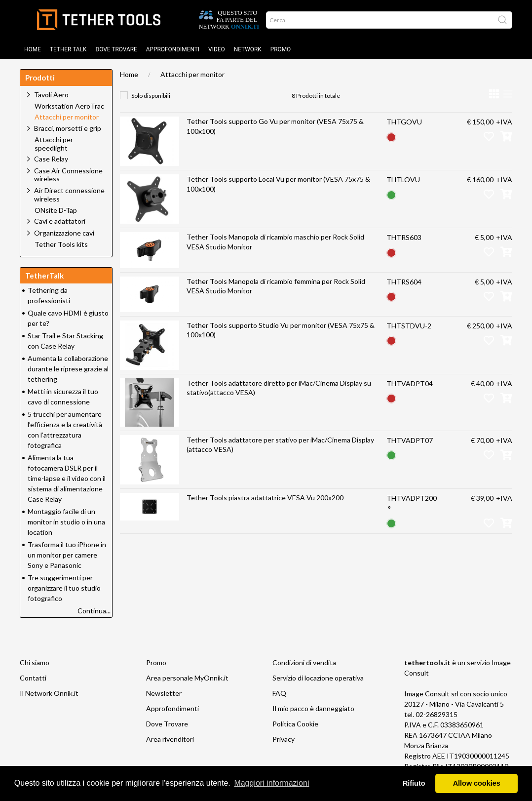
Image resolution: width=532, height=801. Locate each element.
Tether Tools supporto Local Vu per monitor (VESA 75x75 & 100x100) (278, 184)
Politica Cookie (295, 724)
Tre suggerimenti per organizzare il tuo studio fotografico (64, 588)
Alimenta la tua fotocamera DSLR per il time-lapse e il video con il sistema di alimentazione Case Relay (67, 478)
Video (217, 49)
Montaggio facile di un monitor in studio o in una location (66, 522)
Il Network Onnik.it (49, 693)
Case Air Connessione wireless (68, 175)
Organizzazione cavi (64, 233)
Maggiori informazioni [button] (271, 783)
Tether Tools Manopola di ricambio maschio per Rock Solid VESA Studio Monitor (275, 242)
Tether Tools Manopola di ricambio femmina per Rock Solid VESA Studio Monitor (276, 286)
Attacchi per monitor (192, 74)
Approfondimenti (173, 49)
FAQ (279, 693)
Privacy (284, 739)
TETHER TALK (68, 49)
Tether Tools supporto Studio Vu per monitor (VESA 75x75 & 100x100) (281, 330)
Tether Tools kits (61, 244)
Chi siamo (35, 662)
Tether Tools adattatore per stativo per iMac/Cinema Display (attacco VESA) (280, 445)
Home (33, 49)
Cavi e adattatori (60, 221)
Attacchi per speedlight (54, 144)
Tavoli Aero (51, 95)
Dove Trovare (167, 724)
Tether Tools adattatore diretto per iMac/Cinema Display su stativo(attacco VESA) (279, 388)
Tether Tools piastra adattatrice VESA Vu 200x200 (265, 498)
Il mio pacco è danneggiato (313, 708)
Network (248, 49)
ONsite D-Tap (56, 210)
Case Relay (51, 159)
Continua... (94, 611)
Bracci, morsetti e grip (68, 128)
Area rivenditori (170, 739)
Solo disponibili (151, 96)
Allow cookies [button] (477, 783)
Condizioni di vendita (304, 662)
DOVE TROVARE (116, 49)
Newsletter (164, 693)
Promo (281, 49)
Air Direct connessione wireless (69, 195)
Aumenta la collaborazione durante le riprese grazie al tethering (68, 369)
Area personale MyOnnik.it (187, 678)
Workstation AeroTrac (69, 106)
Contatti (33, 678)
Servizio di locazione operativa (318, 678)
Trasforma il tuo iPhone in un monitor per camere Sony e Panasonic (67, 555)
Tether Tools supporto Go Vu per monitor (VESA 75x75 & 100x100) (275, 126)
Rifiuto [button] (414, 783)
